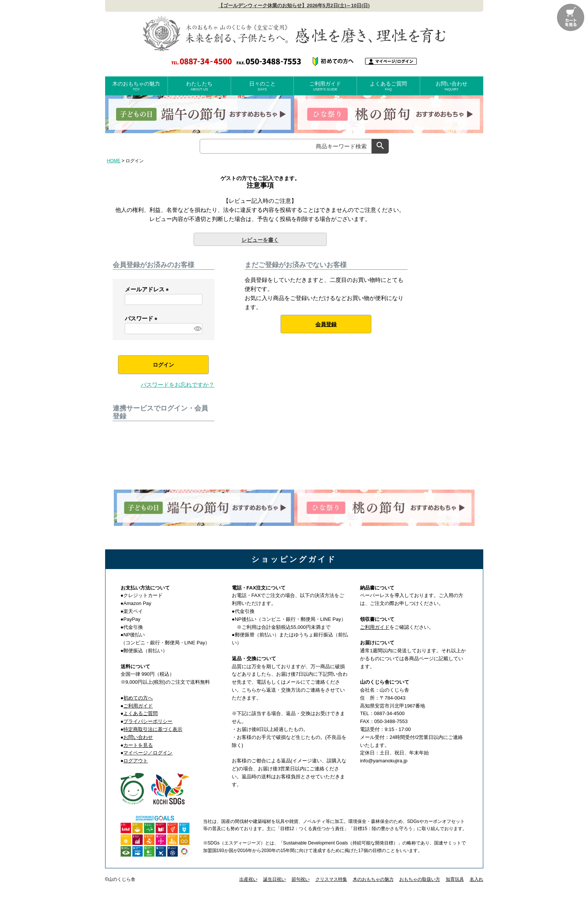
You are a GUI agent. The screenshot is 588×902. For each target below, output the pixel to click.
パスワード (143, 318)
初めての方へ (138, 698)
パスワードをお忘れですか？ (178, 385)
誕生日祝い (275, 879)
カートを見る (138, 745)
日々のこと (262, 86)
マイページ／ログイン (148, 753)
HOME (114, 161)
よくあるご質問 (388, 86)
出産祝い (248, 879)
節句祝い (301, 879)
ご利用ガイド (325, 86)
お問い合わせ (452, 86)
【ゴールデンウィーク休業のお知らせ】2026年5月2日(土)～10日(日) (294, 5)
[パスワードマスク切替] (197, 329)
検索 (380, 146)
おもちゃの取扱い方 (420, 879)
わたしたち (199, 86)
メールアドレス (148, 289)
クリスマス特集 (331, 879)
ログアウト (136, 761)
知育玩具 (455, 879)
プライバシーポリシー (148, 721)
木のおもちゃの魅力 (137, 86)
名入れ (476, 879)
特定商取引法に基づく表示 (153, 729)
